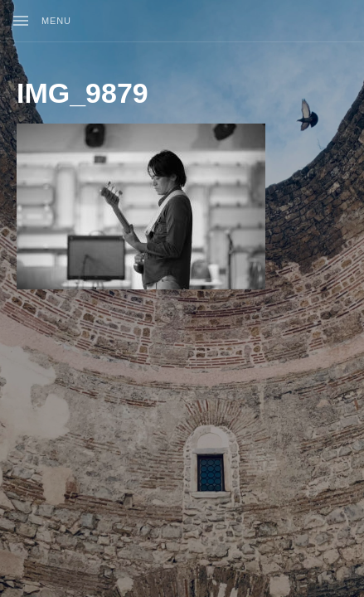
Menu (56, 21)
